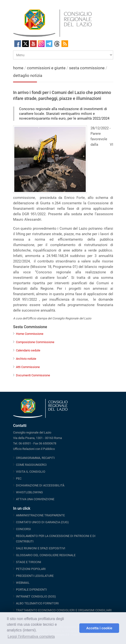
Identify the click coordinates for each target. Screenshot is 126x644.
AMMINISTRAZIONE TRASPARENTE (40, 515)
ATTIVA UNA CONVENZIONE (35, 499)
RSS (65, 44)
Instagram (41, 44)
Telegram (49, 44)
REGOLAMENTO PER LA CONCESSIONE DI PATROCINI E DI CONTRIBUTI (56, 539)
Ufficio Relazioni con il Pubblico (34, 449)
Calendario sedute (28, 350)
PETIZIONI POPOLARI (31, 569)
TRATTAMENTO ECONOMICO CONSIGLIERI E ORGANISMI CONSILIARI (64, 610)
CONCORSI (23, 529)
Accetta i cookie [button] (99, 628)
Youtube (33, 44)
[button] (74, 628)
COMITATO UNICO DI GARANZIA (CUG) (42, 522)
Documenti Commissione (33, 375)
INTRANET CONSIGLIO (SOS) (36, 596)
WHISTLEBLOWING (29, 492)
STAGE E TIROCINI (29, 562)
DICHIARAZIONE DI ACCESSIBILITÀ (40, 485)
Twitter (25, 44)
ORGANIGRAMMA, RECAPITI (35, 458)
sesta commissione (87, 68)
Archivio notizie (26, 359)
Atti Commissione (28, 367)
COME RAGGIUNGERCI (31, 465)
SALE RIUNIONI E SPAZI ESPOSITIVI (41, 548)
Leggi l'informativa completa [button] (31, 637)
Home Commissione (30, 334)
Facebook (18, 44)
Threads (57, 44)
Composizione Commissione (35, 342)
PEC (19, 478)
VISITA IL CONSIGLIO (31, 472)
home (18, 68)
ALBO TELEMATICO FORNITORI (37, 603)
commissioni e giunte (46, 68)
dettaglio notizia (28, 75)
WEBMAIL (23, 583)
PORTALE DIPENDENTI (31, 590)
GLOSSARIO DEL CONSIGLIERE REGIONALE (46, 555)
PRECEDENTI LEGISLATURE (35, 576)
